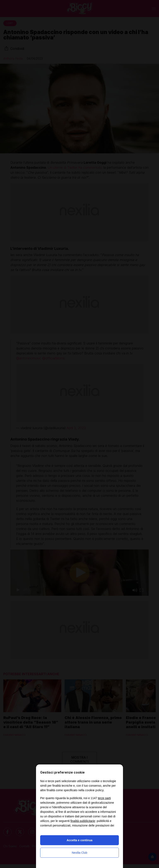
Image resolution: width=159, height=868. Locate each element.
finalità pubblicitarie (83, 821)
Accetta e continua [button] (79, 840)
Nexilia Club (80, 853)
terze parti (104, 798)
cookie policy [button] (94, 790)
